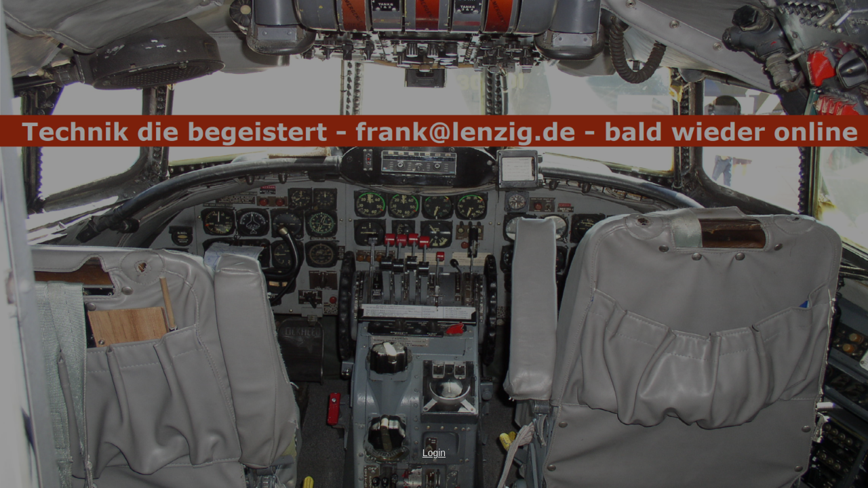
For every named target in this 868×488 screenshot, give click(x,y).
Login (434, 453)
